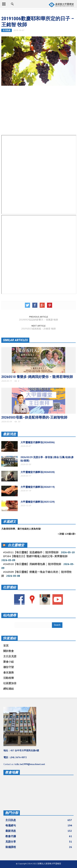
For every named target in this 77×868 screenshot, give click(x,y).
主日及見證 (10, 656)
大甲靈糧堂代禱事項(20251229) (38, 502)
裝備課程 (39, 847)
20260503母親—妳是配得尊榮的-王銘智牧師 (34, 417)
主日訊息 (7, 30)
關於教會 (9, 651)
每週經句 (39, 825)
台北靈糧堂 (16, 545)
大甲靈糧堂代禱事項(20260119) (38, 487)
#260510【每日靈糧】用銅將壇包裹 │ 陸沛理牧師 (32, 564)
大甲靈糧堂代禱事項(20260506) (38, 442)
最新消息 (10, 434)
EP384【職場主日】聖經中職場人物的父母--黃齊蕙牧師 (35, 556)
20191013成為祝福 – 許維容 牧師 (38, 329)
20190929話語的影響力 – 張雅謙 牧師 (38, 320)
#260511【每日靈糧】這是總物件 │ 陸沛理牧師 (31, 552)
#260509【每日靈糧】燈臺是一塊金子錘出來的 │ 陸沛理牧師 (36, 574)
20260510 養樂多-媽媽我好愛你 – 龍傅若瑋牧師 (37, 377)
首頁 (6, 645)
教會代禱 (39, 836)
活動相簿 (9, 678)
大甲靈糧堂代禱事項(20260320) (38, 472)
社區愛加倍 (10, 683)
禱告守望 (9, 667)
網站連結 (9, 689)
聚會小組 (9, 662)
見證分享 (39, 842)
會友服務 (9, 672)
